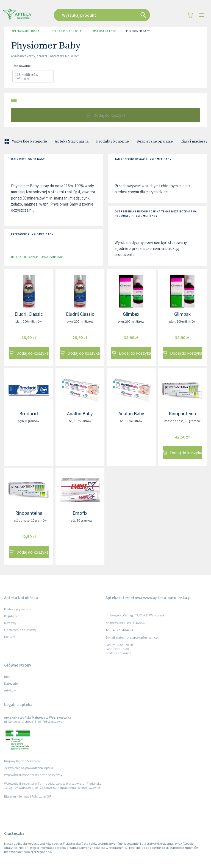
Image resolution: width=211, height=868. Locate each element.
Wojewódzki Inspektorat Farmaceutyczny (33, 775)
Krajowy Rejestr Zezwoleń (22, 761)
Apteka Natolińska (25, 31)
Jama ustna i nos (104, 31)
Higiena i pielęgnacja (65, 31)
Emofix (80, 513)
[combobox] (104, 15)
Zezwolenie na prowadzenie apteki (29, 768)
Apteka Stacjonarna (72, 141)
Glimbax (131, 314)
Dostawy (10, 623)
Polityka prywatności (19, 609)
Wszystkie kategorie (26, 141)
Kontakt (10, 637)
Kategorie (11, 683)
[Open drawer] (201, 15)
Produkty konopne (113, 141)
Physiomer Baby (138, 31)
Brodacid (29, 413)
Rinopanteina (182, 413)
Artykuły (10, 690)
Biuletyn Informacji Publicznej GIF (28, 796)
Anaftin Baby (80, 413)
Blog (7, 677)
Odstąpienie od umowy (20, 630)
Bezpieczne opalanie (155, 141)
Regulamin (12, 616)
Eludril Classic (29, 314)
